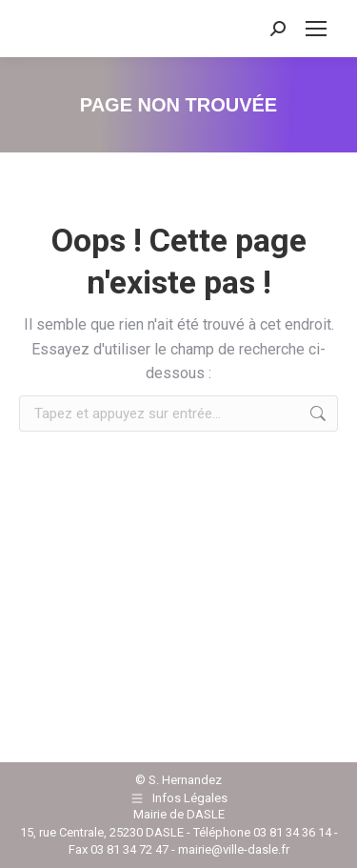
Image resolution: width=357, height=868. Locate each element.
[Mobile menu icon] (316, 29)
